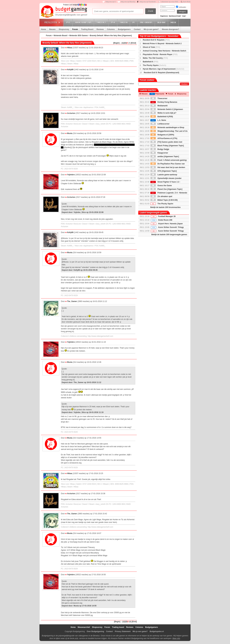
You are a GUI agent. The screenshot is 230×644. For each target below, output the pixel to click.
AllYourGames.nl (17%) (164, 138)
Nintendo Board (60, 36)
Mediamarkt (159, 106)
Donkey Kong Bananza (164, 102)
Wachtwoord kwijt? (175, 16)
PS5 (69, 22)
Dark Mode (187, 2)
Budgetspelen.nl (157, 631)
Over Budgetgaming (95, 631)
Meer (174, 22)
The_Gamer (72, 301)
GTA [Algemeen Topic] (164, 171)
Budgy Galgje (160, 149)
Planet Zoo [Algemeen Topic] (166, 189)
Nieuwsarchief (84, 627)
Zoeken (184, 84)
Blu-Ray (162, 22)
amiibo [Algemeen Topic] (165, 157)
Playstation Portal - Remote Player (160, 54)
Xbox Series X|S (84, 22)
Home (43, 29)
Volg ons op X (110, 2)
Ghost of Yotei (151, 47)
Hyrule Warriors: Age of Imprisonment (163, 69)
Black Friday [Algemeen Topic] (167, 146)
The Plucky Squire (154, 65)
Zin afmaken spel (161, 196)
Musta (70, 133)
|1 (122, 43)
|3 (125, 43)
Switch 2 (102, 22)
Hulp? (184, 16)
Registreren (164, 16)
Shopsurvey (64, 29)
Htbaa (70, 48)
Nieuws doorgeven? (170, 29)
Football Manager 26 (167, 216)
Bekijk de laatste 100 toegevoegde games (169, 235)
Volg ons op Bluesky (128, 2)
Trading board (118, 627)
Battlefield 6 (151, 62)
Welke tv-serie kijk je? (163, 113)
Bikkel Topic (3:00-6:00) (164, 200)
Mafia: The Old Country (155, 58)
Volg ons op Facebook (148, 2)
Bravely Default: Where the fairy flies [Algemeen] (111, 36)
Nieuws (52, 29)
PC (134, 22)
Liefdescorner (160, 124)
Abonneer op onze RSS (170, 2)
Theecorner (159, 98)
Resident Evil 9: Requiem (156, 40)
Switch (124, 22)
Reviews (100, 29)
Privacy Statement (123, 631)
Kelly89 (70, 70)
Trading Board (87, 29)
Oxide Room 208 (165, 220)
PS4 (113, 22)
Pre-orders (147, 22)
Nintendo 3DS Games (79, 36)
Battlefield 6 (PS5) (162, 117)
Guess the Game (161, 186)
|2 (124, 43)
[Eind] (133, 43)
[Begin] (116, 43)
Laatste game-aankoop (164, 175)
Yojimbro (71, 175)
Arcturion (71, 113)
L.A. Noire (158, 120)
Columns (111, 29)
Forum (75, 29)
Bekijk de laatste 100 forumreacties (165, 207)
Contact (137, 29)
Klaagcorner (159, 153)
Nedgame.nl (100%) (162, 135)
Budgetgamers (124, 29)
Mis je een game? (151, 29)
